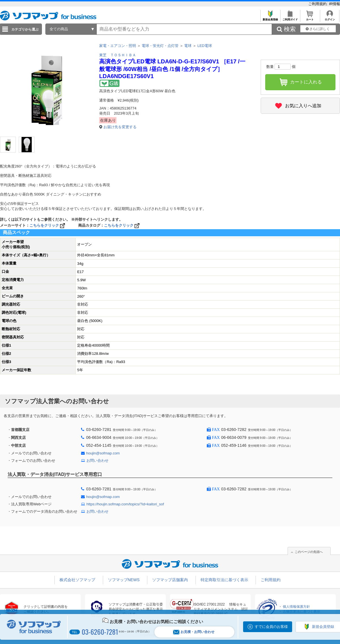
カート (310, 18)
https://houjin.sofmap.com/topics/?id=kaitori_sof (125, 504)
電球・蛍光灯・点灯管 (160, 46)
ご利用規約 (318, 4)
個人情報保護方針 (296, 607)
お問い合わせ (97, 461)
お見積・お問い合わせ (194, 632)
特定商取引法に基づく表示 (224, 580)
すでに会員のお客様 (271, 627)
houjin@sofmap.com (103, 453)
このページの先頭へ (309, 552)
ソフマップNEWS (124, 580)
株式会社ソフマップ (77, 580)
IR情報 (334, 4)
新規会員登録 (270, 18)
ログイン (330, 18)
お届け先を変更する (120, 127)
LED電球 (205, 46)
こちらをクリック (48, 225)
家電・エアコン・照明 (118, 46)
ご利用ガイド (290, 18)
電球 (188, 46)
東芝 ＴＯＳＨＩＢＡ (118, 55)
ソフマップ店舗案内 (170, 580)
